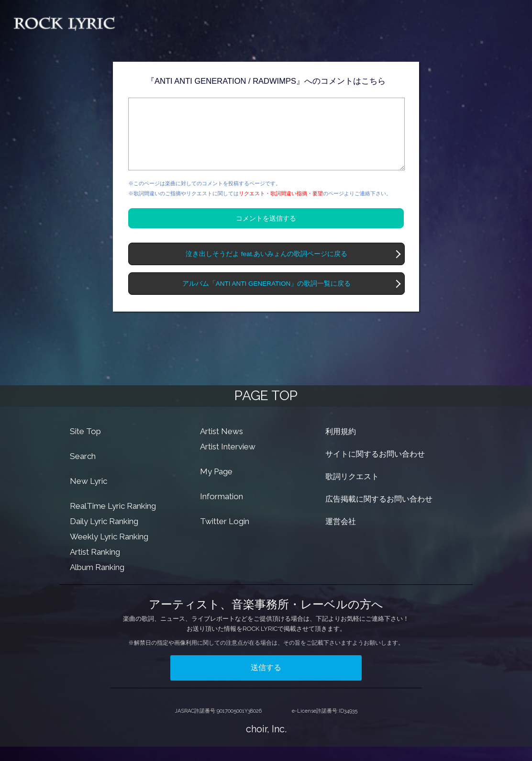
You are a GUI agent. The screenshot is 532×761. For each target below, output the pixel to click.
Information (222, 511)
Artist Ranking (95, 566)
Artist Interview (228, 461)
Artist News (222, 446)
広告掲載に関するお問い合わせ (379, 513)
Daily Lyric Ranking (104, 536)
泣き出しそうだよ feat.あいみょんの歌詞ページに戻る (266, 268)
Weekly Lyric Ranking (109, 551)
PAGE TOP (266, 410)
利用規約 (341, 446)
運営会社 (341, 536)
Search (83, 470)
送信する (266, 682)
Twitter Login (225, 536)
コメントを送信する (266, 233)
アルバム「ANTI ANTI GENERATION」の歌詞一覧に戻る (267, 298)
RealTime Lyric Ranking (113, 520)
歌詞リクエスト (352, 491)
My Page (216, 486)
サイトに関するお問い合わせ (375, 468)
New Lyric (89, 495)
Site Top (85, 446)
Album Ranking (97, 582)
